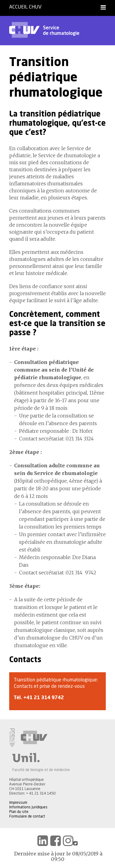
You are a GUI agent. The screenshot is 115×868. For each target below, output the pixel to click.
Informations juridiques (28, 807)
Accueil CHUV (25, 7)
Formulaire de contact (27, 816)
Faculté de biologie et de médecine (41, 770)
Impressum (18, 803)
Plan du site (19, 812)
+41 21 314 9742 (44, 698)
